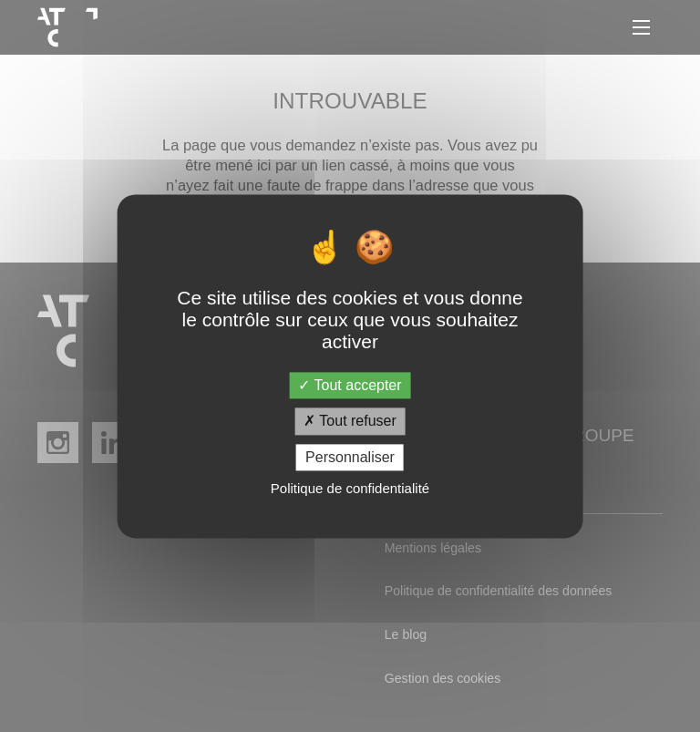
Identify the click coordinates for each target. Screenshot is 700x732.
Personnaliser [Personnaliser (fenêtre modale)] (350, 457)
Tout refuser (350, 422)
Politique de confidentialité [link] (350, 488)
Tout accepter (350, 386)
